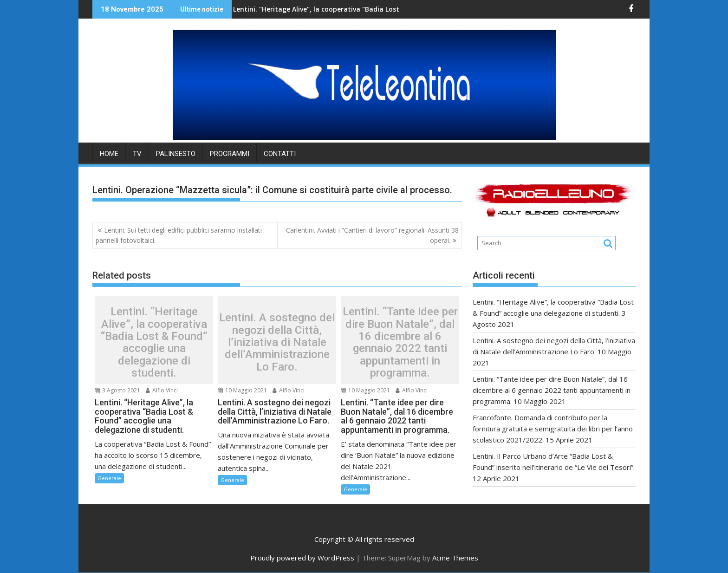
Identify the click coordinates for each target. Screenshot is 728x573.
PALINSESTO (176, 154)
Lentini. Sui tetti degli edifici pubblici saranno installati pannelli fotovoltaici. (179, 235)
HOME (109, 154)
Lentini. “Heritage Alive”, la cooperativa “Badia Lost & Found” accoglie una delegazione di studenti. (154, 342)
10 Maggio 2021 (242, 390)
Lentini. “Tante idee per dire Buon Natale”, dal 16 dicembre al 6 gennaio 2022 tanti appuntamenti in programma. (400, 342)
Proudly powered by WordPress (302, 558)
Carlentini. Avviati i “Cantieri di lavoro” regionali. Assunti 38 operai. (372, 235)
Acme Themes (455, 558)
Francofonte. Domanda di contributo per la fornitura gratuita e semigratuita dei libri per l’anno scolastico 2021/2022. (553, 429)
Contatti (280, 154)
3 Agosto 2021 (117, 390)
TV (137, 154)
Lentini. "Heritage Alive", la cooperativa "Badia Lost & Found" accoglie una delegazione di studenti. (353, 9)
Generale (109, 478)
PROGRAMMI (230, 154)
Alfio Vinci (162, 390)
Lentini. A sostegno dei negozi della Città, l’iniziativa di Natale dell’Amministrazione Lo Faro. (277, 342)
